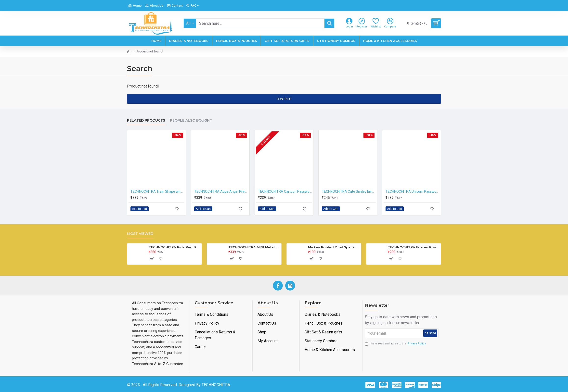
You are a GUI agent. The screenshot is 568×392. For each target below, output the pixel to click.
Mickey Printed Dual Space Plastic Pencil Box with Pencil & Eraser (334, 247)
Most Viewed (140, 234)
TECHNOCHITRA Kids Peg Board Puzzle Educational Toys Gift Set (174, 247)
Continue (284, 99)
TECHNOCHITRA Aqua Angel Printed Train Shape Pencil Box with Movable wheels (221, 191)
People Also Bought (191, 120)
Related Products (146, 120)
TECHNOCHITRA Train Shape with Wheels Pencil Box (157, 191)
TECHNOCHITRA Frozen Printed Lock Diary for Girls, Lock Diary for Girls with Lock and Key (413, 247)
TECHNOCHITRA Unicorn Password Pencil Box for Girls (413, 191)
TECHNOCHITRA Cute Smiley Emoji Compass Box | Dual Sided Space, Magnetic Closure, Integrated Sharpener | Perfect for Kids (349, 191)
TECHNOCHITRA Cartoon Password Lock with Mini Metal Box (285, 191)
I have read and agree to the (396, 344)
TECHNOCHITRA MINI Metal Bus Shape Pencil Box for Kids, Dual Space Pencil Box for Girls (254, 247)
